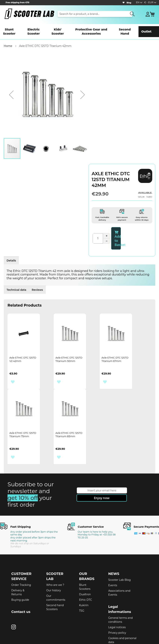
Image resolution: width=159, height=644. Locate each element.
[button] (150, 3)
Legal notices (117, 609)
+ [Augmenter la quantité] (107, 225)
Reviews (71, 244)
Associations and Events (119, 575)
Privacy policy (117, 615)
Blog (129, 3)
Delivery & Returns (18, 574)
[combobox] (95, 14)
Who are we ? (55, 567)
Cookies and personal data (122, 622)
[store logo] (29, 14)
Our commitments (56, 580)
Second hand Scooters (55, 589)
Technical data (42, 244)
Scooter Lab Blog (119, 562)
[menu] (79, 29)
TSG (82, 593)
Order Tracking (21, 567)
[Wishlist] (123, 3)
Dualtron (85, 576)
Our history (54, 572)
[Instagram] (14, 609)
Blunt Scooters (85, 569)
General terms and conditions (120, 602)
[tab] (15, 245)
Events (113, 567)
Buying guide (20, 582)
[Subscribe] (102, 480)
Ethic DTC (86, 582)
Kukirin (84, 587)
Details (15, 246)
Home (8, 40)
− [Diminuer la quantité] (107, 230)
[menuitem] (11, 29)
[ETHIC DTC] (145, 170)
